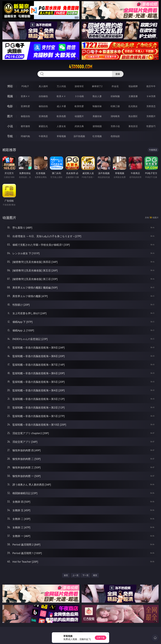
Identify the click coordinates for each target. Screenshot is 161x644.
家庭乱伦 (43, 126)
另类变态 (151, 106)
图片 (10, 116)
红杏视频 (97, 136)
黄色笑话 (133, 126)
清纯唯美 (115, 116)
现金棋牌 (133, 86)
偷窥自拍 (25, 116)
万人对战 (61, 86)
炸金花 (115, 86)
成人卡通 (61, 106)
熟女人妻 (97, 96)
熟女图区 (133, 116)
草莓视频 (61, 136)
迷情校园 (97, 126)
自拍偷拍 (43, 96)
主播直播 (133, 96)
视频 (10, 96)
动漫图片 (79, 116)
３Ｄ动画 (79, 96)
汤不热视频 (79, 136)
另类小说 (115, 126)
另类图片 (151, 116)
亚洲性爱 (25, 106)
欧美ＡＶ (61, 96)
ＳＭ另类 (151, 96)
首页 (66, 575)
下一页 (86, 575)
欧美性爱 (79, 106)
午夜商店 (43, 136)
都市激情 (25, 126)
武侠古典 (79, 126)
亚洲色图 (43, 116)
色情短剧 (115, 136)
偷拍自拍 (43, 106)
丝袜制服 (115, 96)
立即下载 (101, 638)
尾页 (95, 575)
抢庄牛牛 (151, 86)
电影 (10, 106)
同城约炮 (25, 136)
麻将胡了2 (97, 86)
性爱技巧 (151, 126)
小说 (10, 126)
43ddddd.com (80, 67)
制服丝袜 (97, 106)
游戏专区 (79, 86)
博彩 (10, 86)
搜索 (118, 74)
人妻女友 (61, 126)
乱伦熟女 (133, 106)
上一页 (75, 575)
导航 (10, 136)
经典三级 (115, 106)
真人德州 (43, 86)
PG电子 (25, 86)
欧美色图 (61, 116)
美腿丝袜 (97, 116)
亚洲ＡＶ (25, 96)
